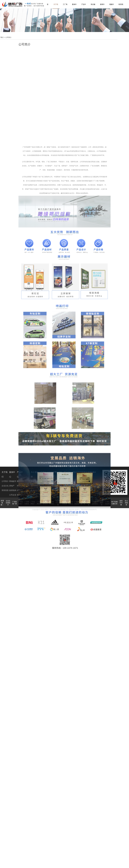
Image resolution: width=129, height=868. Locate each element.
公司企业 (13, 495)
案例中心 (74, 6)
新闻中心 (102, 6)
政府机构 (13, 490)
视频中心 (112, 6)
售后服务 (93, 6)
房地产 (12, 486)
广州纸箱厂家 (15, 503)
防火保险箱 (126, 503)
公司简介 (5, 481)
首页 (48, 6)
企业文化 (5, 486)
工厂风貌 (65, 6)
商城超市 (13, 481)
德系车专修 (121, 503)
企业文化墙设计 (8, 503)
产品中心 (84, 6)
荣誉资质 (5, 490)
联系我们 (121, 6)
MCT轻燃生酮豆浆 (114, 503)
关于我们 (56, 6)
